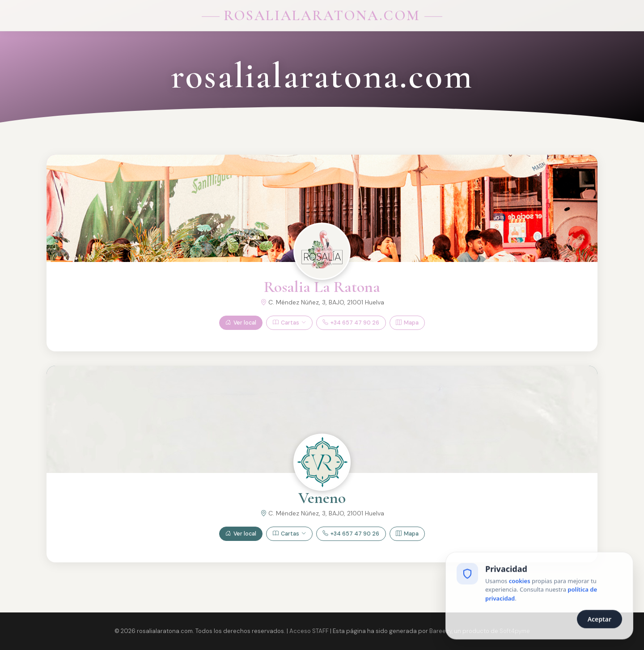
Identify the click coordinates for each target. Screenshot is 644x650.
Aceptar (600, 620)
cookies (520, 582)
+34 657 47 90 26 (351, 323)
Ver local (241, 323)
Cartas (289, 323)
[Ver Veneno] (322, 462)
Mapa (407, 323)
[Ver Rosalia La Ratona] (322, 251)
